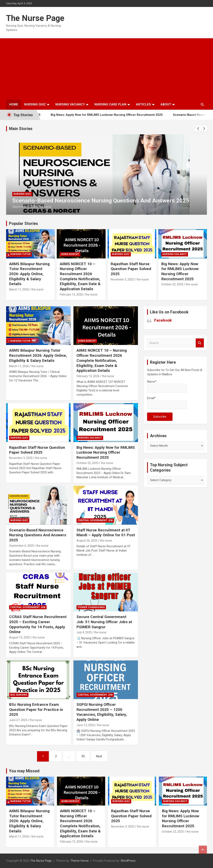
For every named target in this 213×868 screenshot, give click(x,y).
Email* (167, 403)
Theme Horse (80, 861)
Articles (143, 104)
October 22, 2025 (172, 284)
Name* (167, 386)
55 (83, 756)
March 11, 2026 (19, 289)
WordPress (128, 861)
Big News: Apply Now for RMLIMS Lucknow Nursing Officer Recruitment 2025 (114, 115)
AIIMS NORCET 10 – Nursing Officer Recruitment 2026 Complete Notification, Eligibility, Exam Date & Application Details (80, 276)
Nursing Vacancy (70, 104)
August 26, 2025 (87, 541)
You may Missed (24, 771)
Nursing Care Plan (110, 104)
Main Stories (21, 129)
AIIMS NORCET (70, 254)
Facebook (163, 320)
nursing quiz (22, 194)
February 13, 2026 (71, 294)
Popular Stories (23, 223)
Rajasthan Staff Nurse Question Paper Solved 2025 (131, 269)
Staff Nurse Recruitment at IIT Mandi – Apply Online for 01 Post (106, 533)
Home (14, 104)
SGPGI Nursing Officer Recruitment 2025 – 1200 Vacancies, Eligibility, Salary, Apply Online (102, 712)
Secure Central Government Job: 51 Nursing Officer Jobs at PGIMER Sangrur (104, 622)
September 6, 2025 (25, 207)
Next (99, 756)
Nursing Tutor (20, 254)
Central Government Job (95, 520)
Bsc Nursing (19, 695)
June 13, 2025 (86, 725)
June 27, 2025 (18, 720)
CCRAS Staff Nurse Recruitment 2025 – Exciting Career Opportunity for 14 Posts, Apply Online (38, 624)
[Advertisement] (106, 69)
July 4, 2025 (84, 632)
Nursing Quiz (35, 104)
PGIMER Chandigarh (91, 607)
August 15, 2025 (20, 637)
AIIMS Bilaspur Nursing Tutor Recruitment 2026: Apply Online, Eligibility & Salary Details (29, 274)
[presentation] (198, 129)
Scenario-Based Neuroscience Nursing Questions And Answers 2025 (101, 201)
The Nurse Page (35, 18)
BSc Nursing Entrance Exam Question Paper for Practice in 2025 (36, 709)
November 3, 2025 (122, 279)
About (166, 104)
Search (200, 343)
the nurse (45, 207)
